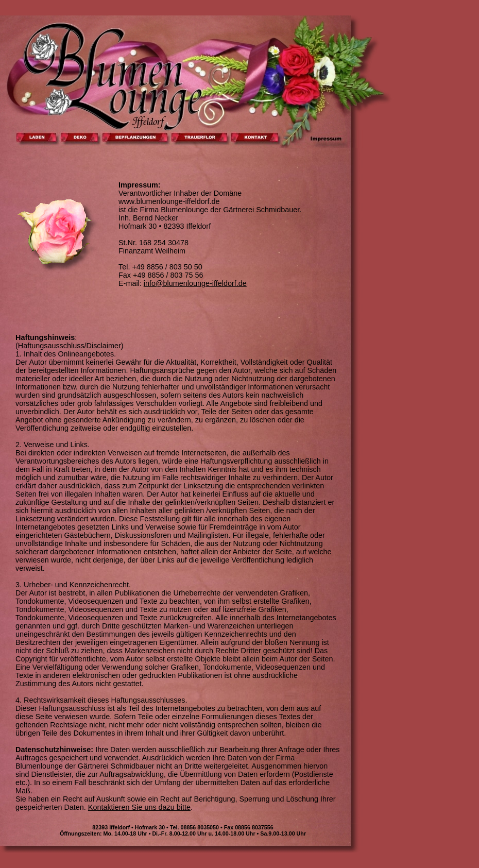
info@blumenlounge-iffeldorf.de (195, 283)
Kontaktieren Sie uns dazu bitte (139, 807)
